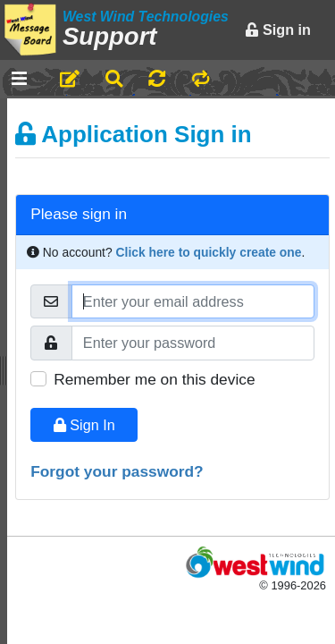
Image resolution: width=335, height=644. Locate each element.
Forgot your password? (117, 471)
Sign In (84, 425)
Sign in (278, 30)
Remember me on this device (154, 379)
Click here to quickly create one (209, 252)
